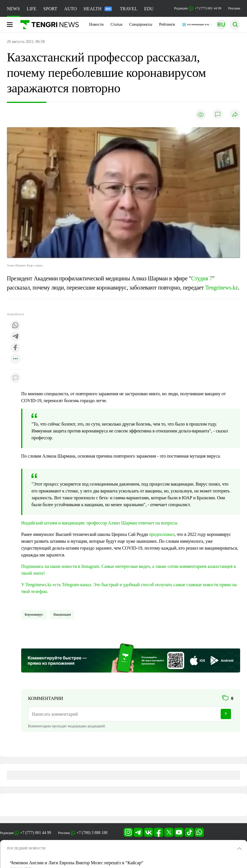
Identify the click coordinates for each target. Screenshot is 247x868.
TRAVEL (129, 9)
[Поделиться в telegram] (15, 337)
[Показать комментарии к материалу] (15, 378)
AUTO (70, 9)
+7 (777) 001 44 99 (35, 833)
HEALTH (98, 9)
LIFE (31, 9)
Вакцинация (62, 614)
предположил (162, 534)
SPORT (50, 9)
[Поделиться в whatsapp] (15, 326)
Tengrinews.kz (222, 288)
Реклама (234, 8)
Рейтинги (167, 24)
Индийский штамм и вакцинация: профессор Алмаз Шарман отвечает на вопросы (99, 523)
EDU (149, 9)
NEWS (13, 9)
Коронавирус (34, 614)
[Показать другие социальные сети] (15, 359)
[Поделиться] (235, 115)
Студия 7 (202, 278)
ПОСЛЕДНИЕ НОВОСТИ (26, 848)
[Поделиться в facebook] (15, 348)
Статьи (116, 24)
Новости (96, 24)
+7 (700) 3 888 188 (92, 833)
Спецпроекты (141, 24)
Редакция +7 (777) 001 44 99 (198, 8)
